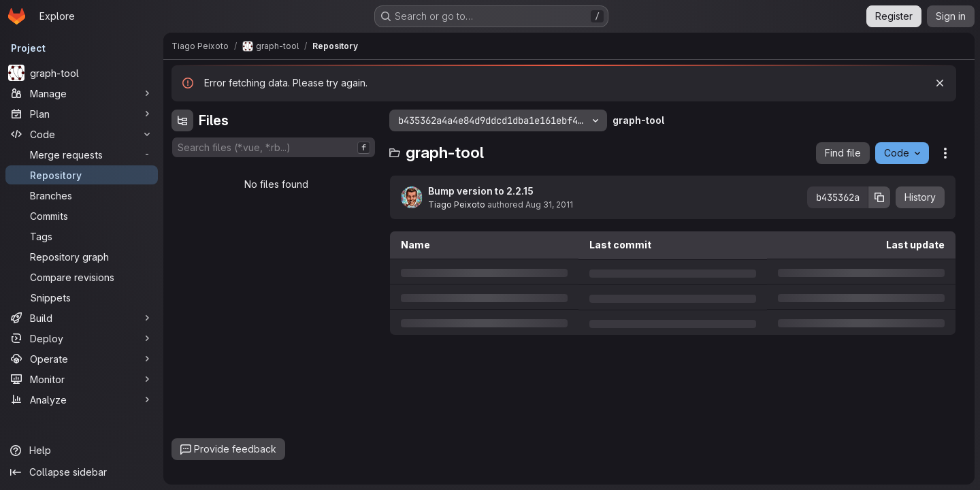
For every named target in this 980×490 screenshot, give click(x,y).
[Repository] (82, 175)
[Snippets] (82, 297)
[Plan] (82, 114)
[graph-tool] (82, 73)
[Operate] (82, 359)
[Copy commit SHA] (879, 197)
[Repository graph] (82, 257)
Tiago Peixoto (457, 205)
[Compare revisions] (82, 277)
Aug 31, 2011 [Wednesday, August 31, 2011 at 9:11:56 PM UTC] (549, 205)
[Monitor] (82, 379)
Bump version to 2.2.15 (481, 191)
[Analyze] (82, 399)
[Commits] (82, 216)
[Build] (82, 318)
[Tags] (82, 236)
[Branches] (82, 195)
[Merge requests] (82, 154)
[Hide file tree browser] (182, 120)
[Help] (82, 451)
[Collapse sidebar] (82, 472)
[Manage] (82, 93)
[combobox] (274, 147)
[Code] (82, 134)
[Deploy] (82, 338)
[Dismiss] (940, 83)
